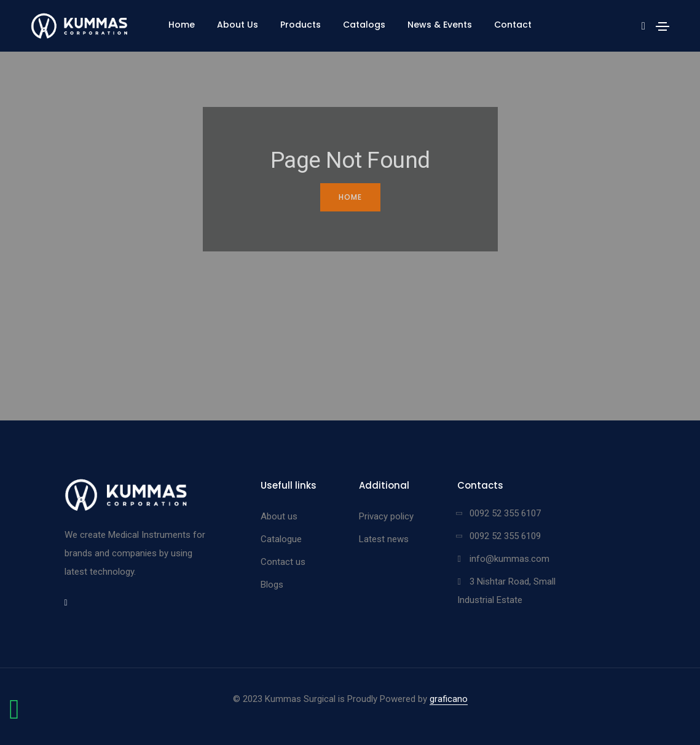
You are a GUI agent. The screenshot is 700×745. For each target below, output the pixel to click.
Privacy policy (386, 516)
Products (301, 25)
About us (279, 516)
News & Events (440, 25)
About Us (238, 25)
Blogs (272, 585)
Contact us (283, 562)
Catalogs (364, 25)
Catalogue (281, 539)
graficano (449, 699)
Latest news (384, 539)
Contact (513, 25)
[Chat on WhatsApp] (14, 715)
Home (182, 25)
